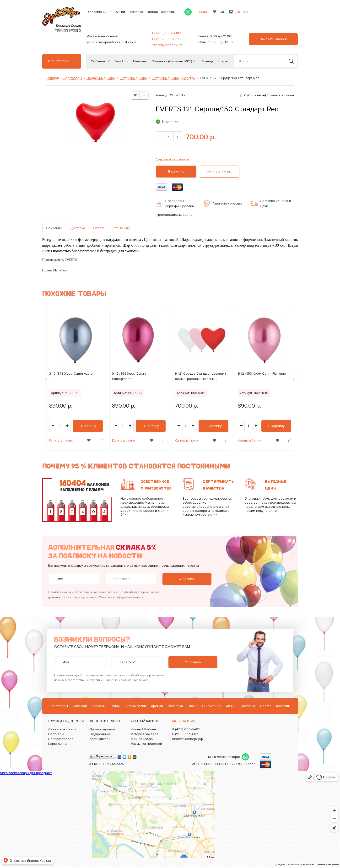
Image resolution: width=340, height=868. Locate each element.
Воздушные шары (101, 78)
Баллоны (140, 61)
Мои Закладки (142, 739)
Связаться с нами (62, 729)
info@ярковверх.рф (167, 45)
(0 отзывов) (257, 95)
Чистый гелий (135, 706)
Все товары (59, 61)
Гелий (119, 61)
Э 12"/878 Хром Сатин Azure (71, 374)
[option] (76, 378)
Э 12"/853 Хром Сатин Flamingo (262, 374)
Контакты (168, 12)
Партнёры (56, 734)
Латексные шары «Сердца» (174, 78)
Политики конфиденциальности (121, 597)
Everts (187, 215)
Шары (223, 61)
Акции (120, 12)
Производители (102, 729)
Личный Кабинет (144, 729)
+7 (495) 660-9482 (166, 33)
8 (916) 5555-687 (185, 734)
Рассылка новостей (146, 744)
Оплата (152, 12)
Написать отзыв (281, 95)
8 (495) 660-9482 (186, 729)
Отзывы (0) (121, 228)
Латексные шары (134, 78)
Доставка (136, 12)
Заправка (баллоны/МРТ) (172, 61)
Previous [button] (46, 378)
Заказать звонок (273, 39)
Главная (52, 78)
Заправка (175, 706)
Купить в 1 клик (219, 171)
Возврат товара (61, 739)
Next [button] (294, 378)
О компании (212, 706)
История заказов (145, 734)
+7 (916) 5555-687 (165, 39)
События (98, 61)
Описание (54, 228)
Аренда (208, 61)
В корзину (176, 171)
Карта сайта (57, 744)
